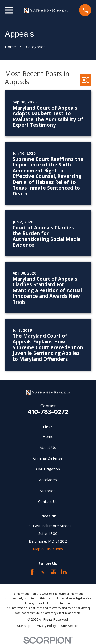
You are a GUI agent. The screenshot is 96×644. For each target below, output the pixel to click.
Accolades (48, 480)
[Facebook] (32, 572)
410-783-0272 (48, 412)
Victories (48, 491)
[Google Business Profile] (53, 572)
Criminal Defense (48, 458)
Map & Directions (48, 549)
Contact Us (48, 501)
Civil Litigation (48, 469)
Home (48, 436)
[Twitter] (43, 572)
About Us (48, 447)
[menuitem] (24, 626)
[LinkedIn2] (64, 572)
